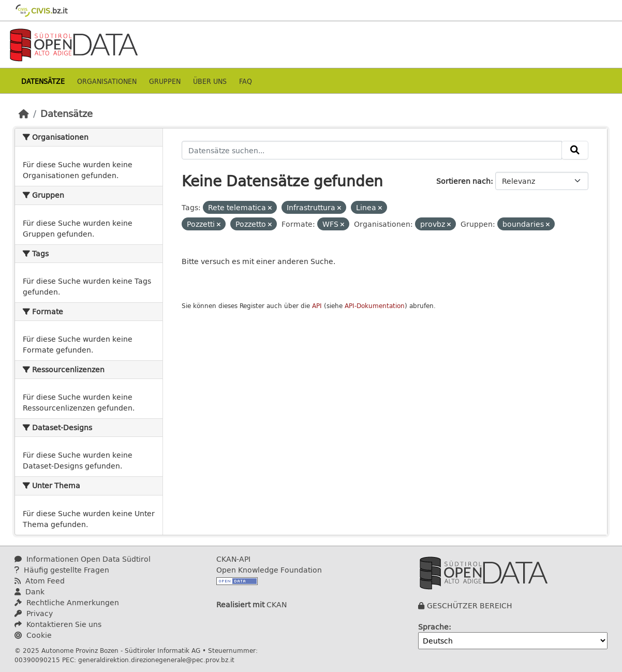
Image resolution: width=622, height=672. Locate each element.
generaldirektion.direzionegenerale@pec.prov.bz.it (156, 660)
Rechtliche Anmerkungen (67, 602)
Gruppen (165, 81)
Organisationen (107, 81)
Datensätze (43, 81)
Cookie (33, 635)
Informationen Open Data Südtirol (83, 559)
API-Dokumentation (375, 306)
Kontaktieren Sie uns (58, 624)
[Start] (24, 113)
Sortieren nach (463, 181)
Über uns (210, 81)
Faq (246, 81)
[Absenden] (575, 150)
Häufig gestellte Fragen (62, 570)
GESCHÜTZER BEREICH (470, 605)
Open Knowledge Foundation (269, 570)
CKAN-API (233, 559)
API (317, 306)
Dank (29, 591)
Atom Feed (40, 581)
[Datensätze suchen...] (372, 150)
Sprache (433, 627)
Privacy (34, 613)
